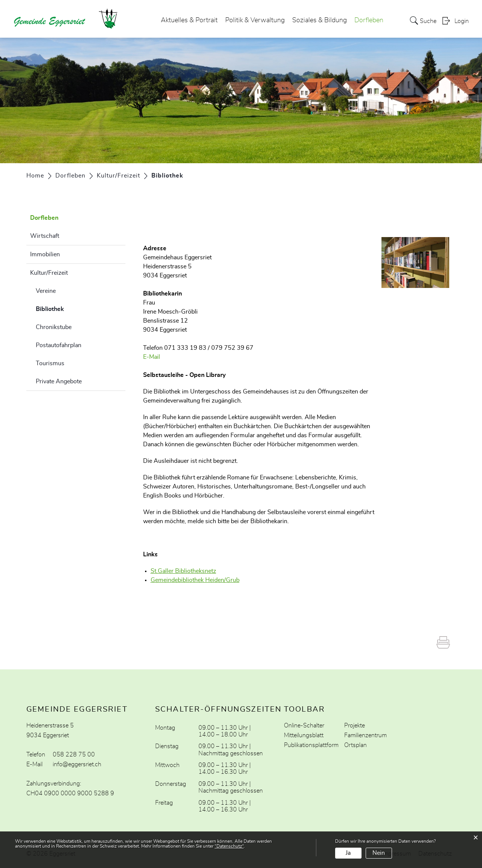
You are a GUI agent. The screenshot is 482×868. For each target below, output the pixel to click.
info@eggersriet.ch (77, 764)
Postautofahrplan (59, 345)
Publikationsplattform (311, 745)
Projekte (355, 726)
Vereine (46, 291)
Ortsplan (355, 745)
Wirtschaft (45, 236)
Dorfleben (369, 20)
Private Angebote (59, 381)
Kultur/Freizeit (49, 273)
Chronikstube (54, 327)
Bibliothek (69, 308)
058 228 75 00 (74, 755)
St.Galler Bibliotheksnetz (187, 571)
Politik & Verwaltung (255, 20)
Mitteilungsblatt (304, 735)
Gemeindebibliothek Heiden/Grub (199, 580)
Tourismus (50, 363)
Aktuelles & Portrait (189, 20)
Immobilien (45, 254)
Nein (379, 853)
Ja (348, 853)
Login (462, 21)
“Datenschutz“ (229, 846)
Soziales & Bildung (320, 20)
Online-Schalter (304, 726)
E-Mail (152, 357)
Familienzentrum (365, 735)
